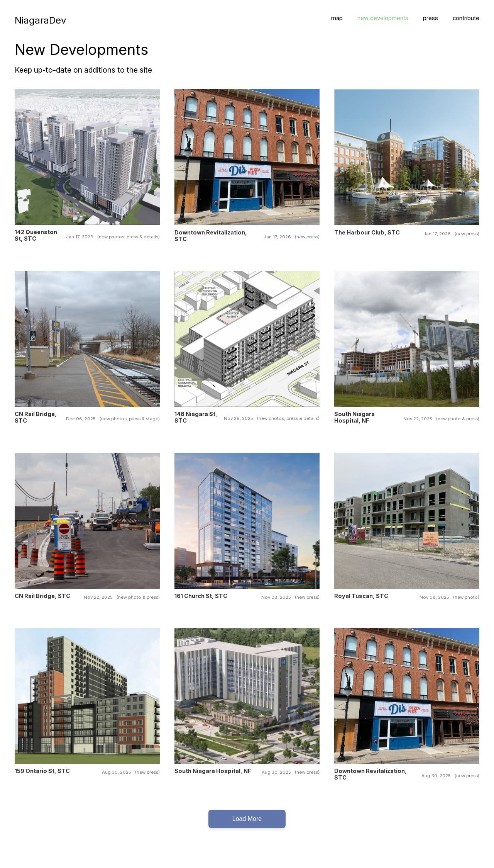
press (431, 18)
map (337, 18)
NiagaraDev (40, 20)
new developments (383, 18)
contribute (466, 18)
